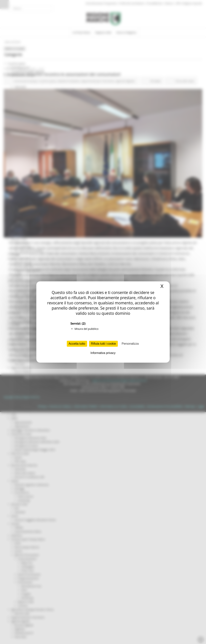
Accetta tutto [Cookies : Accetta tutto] (77, 344)
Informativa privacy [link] (103, 353)
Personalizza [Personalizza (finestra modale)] (130, 344)
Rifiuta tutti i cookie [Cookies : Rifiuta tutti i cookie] (103, 344)
